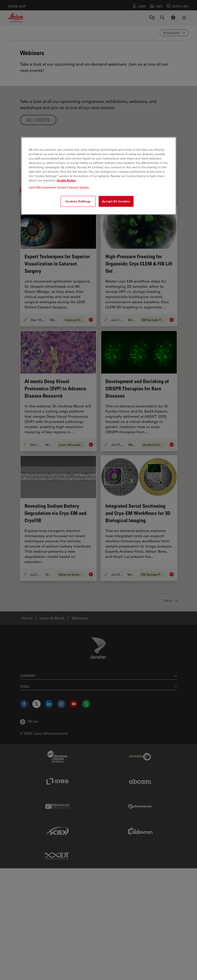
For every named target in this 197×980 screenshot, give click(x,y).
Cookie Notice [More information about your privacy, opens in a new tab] (66, 180)
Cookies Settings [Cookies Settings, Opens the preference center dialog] (78, 201)
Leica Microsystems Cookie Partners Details (59, 187)
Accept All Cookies (116, 201)
